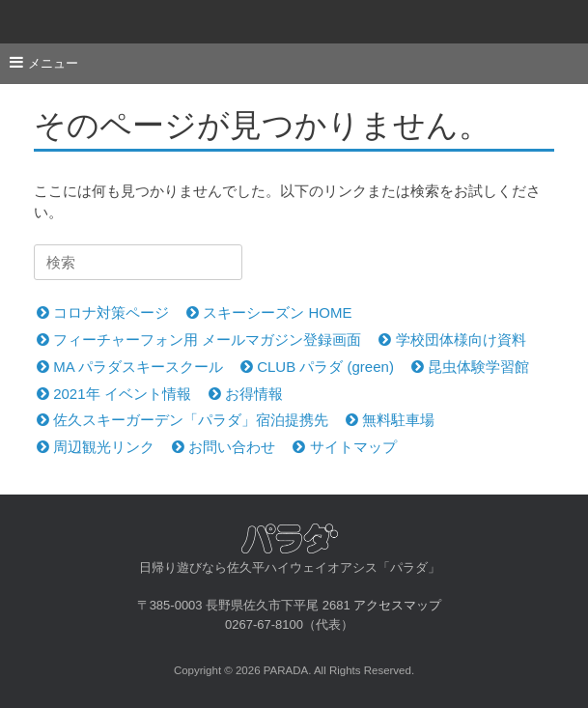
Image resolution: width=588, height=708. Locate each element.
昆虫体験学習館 (470, 367)
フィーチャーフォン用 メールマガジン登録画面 (199, 340)
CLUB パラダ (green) (317, 367)
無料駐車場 (390, 420)
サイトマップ (344, 447)
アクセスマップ (397, 605)
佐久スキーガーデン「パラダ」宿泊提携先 (182, 420)
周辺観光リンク (96, 447)
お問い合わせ (224, 447)
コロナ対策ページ (103, 312)
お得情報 (246, 394)
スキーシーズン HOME (269, 312)
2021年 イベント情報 (114, 394)
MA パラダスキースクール (130, 367)
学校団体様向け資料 (452, 340)
